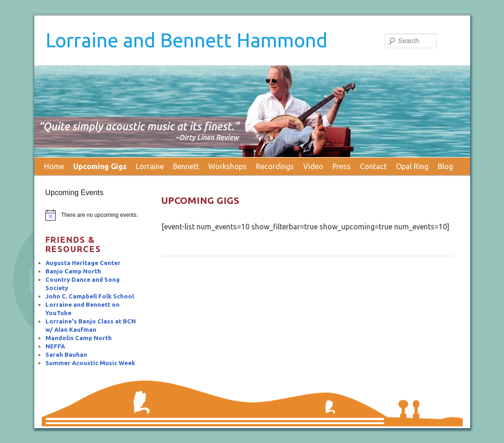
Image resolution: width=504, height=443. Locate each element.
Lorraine (150, 166)
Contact (373, 166)
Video (313, 166)
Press (341, 166)
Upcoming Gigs (100, 166)
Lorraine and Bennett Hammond (186, 40)
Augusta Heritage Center (83, 263)
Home (54, 166)
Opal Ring (412, 166)
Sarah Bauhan (66, 354)
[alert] (93, 215)
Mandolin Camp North (79, 338)
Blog (445, 166)
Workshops (227, 166)
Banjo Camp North (73, 271)
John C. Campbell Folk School (90, 296)
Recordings (275, 166)
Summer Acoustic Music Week (90, 363)
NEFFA (55, 346)
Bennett (186, 166)
